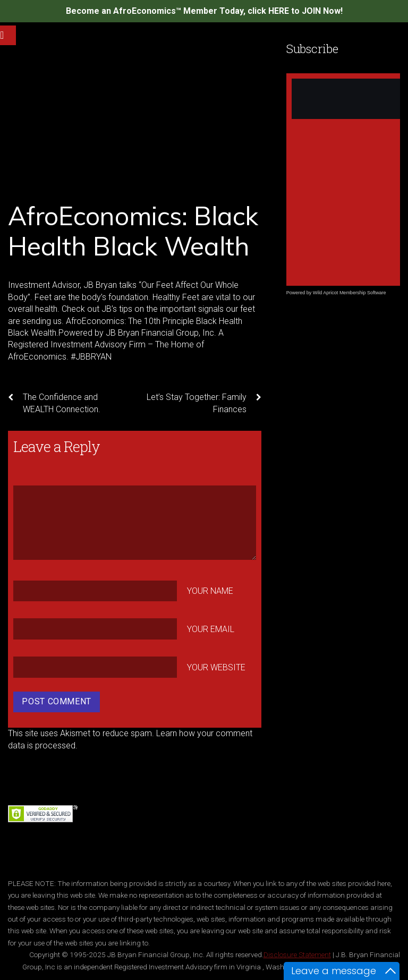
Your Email (211, 629)
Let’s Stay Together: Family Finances (204, 403)
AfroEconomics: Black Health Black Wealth (133, 231)
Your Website (216, 667)
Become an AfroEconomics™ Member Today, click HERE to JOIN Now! (204, 11)
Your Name (210, 591)
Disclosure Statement (297, 955)
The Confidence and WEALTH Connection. (54, 403)
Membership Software (363, 293)
